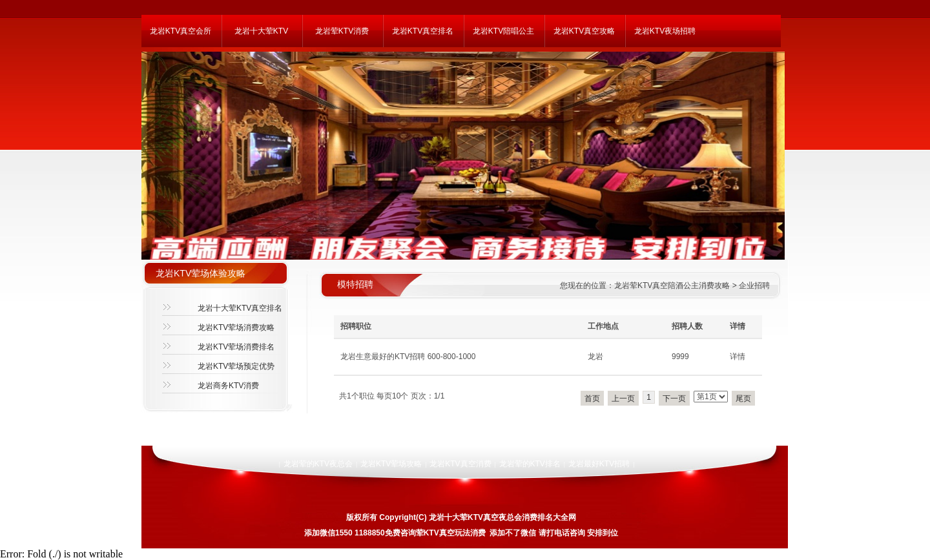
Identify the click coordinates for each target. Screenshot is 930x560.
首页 (592, 399)
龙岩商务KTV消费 (228, 386)
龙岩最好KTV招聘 (599, 464)
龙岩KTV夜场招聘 (665, 31)
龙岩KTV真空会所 (181, 31)
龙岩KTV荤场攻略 (391, 464)
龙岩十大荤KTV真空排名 (240, 308)
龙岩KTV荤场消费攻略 (236, 327)
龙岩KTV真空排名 (423, 31)
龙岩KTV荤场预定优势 (236, 366)
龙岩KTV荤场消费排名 (236, 347)
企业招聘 (754, 285)
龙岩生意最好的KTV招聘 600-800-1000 (408, 357)
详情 (738, 357)
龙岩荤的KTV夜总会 (318, 464)
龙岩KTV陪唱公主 (503, 31)
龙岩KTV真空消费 (460, 464)
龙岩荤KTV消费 (342, 31)
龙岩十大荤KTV (261, 31)
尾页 (743, 399)
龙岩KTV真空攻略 (584, 31)
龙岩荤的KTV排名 (530, 464)
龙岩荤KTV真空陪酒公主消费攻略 (672, 285)
